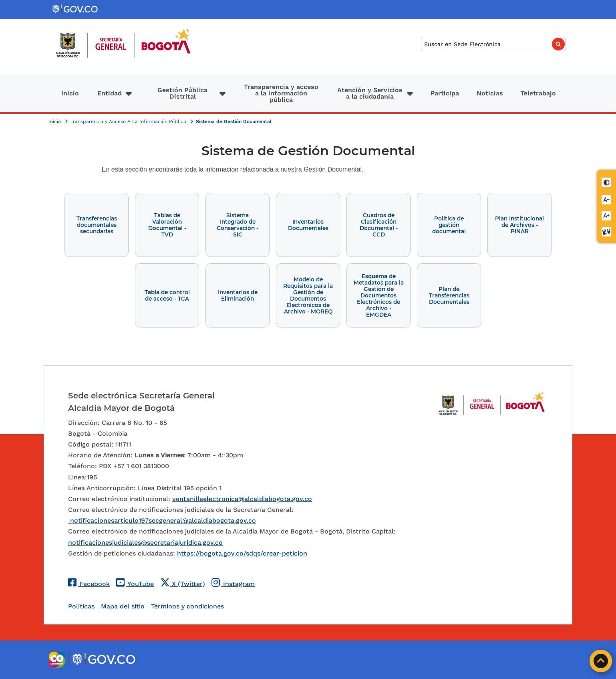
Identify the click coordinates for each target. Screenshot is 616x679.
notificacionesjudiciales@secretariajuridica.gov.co (145, 543)
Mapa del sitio (123, 606)
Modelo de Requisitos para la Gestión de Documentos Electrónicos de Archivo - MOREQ (308, 295)
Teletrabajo (538, 93)
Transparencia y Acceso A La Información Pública (129, 121)
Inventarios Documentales (308, 225)
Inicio (70, 93)
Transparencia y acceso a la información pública (281, 93)
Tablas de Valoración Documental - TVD (167, 225)
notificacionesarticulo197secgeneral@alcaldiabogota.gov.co (162, 520)
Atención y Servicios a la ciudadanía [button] (370, 93)
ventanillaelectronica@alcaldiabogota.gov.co (242, 499)
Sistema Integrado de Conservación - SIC (238, 225)
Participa (445, 93)
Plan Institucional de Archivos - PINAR (519, 225)
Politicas (81, 606)
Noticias (490, 93)
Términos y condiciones (187, 606)
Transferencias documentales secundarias (97, 225)
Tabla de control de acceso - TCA (167, 295)
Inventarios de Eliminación (238, 295)
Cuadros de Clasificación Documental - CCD (379, 225)
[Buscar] (493, 44)
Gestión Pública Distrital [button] (182, 93)
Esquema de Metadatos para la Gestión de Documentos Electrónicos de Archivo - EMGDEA (379, 295)
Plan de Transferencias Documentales (449, 295)
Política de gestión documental (449, 225)
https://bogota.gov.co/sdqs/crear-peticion (242, 553)
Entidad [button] (110, 93)
